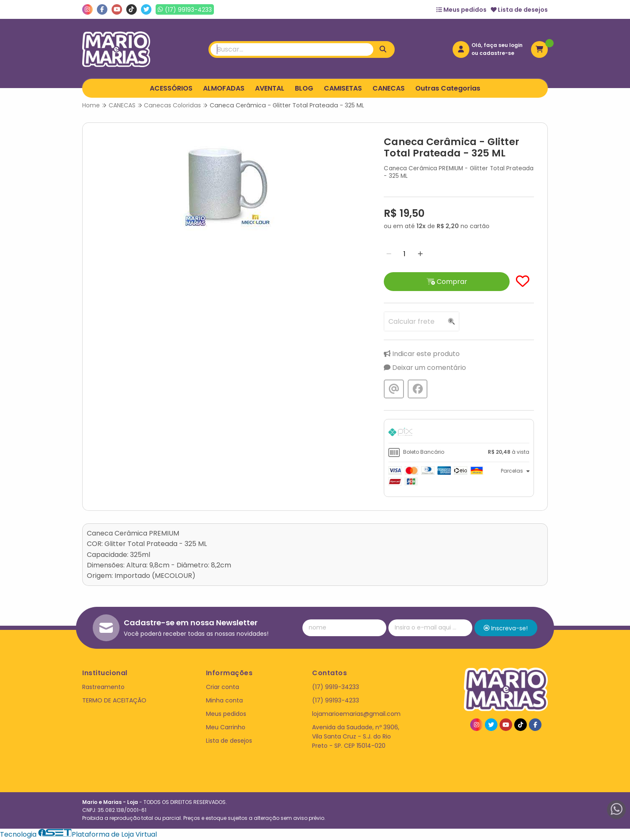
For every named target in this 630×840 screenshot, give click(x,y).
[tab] (459, 433)
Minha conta (224, 700)
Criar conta (223, 687)
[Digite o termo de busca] (292, 49)
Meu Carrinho (226, 727)
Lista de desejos (519, 10)
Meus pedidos (461, 10)
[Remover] (389, 254)
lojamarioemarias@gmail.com (356, 714)
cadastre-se (497, 53)
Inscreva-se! (506, 628)
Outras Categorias (448, 88)
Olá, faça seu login (497, 45)
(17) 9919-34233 (336, 687)
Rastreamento (103, 687)
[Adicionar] (420, 254)
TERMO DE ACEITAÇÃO (114, 700)
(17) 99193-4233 (336, 700)
